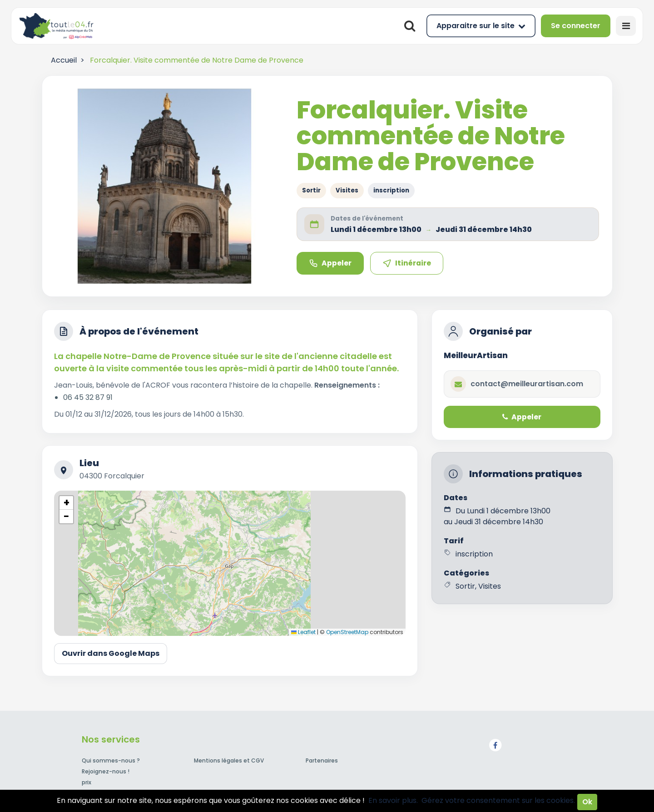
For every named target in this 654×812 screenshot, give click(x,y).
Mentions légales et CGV (229, 760)
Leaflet (303, 632)
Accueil (64, 60)
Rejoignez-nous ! (106, 771)
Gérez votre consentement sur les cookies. (498, 800)
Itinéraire (407, 263)
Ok (587, 802)
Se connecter (576, 26)
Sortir (311, 190)
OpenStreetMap (347, 632)
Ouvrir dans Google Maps (111, 653)
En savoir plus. (393, 800)
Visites (347, 190)
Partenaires (322, 760)
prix (87, 782)
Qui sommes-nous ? (111, 760)
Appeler (330, 263)
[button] (66, 503)
